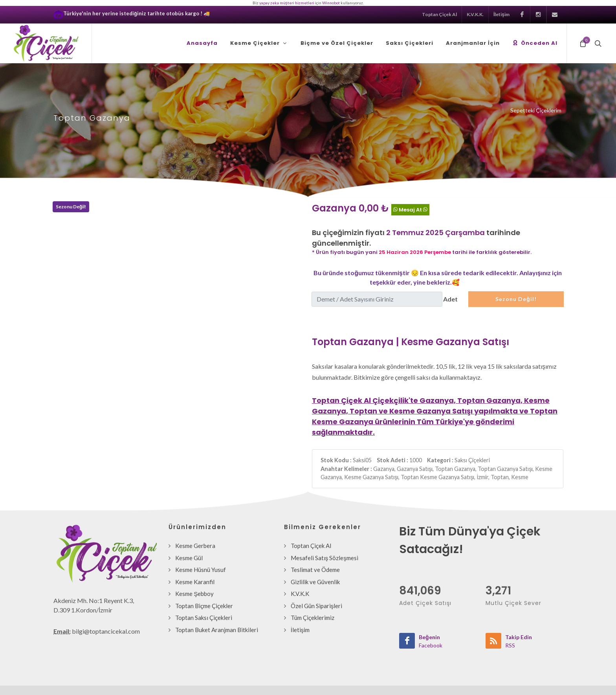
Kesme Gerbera (195, 546)
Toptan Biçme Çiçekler (204, 606)
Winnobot (331, 3)
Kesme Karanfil (195, 582)
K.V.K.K (300, 594)
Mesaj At (410, 210)
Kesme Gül (189, 558)
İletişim (501, 14)
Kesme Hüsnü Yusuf (201, 570)
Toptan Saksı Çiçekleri (204, 618)
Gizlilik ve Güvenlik (315, 582)
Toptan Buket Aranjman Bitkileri (217, 630)
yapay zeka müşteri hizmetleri (287, 3)
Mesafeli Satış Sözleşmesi (324, 558)
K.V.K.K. (475, 14)
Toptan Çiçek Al (439, 14)
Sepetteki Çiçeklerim (536, 110)
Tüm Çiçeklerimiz (313, 618)
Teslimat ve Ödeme (315, 570)
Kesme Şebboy (194, 594)
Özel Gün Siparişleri (317, 606)
